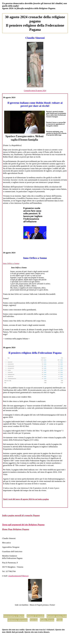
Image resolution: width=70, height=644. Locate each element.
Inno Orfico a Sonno (11, 263)
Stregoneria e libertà (14, 616)
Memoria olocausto (17, 620)
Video (60, 620)
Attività (34, 620)
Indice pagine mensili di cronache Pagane (21, 515)
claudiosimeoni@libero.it (18, 576)
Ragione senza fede (57, 616)
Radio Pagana (47, 620)
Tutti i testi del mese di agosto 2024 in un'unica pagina (26, 499)
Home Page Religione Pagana (16, 529)
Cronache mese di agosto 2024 (35, 91)
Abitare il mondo (35, 616)
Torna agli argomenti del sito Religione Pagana (23, 525)
